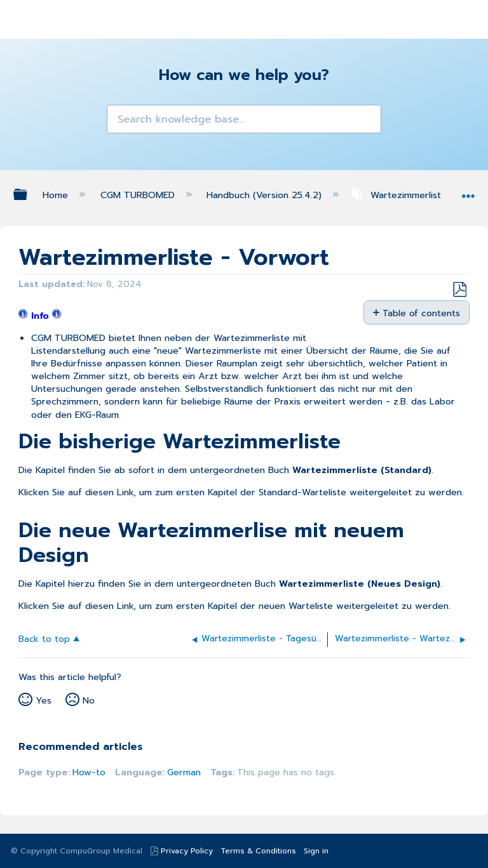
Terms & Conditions (258, 851)
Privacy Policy (187, 851)
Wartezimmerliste (400, 195)
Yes (44, 700)
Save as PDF (459, 290)
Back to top (44, 638)
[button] (120, 118)
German (184, 772)
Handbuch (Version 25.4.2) (266, 195)
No (89, 700)
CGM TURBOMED (139, 195)
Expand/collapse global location (468, 191)
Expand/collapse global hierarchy (29, 194)
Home (57, 195)
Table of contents (421, 313)
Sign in (316, 851)
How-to (89, 772)
